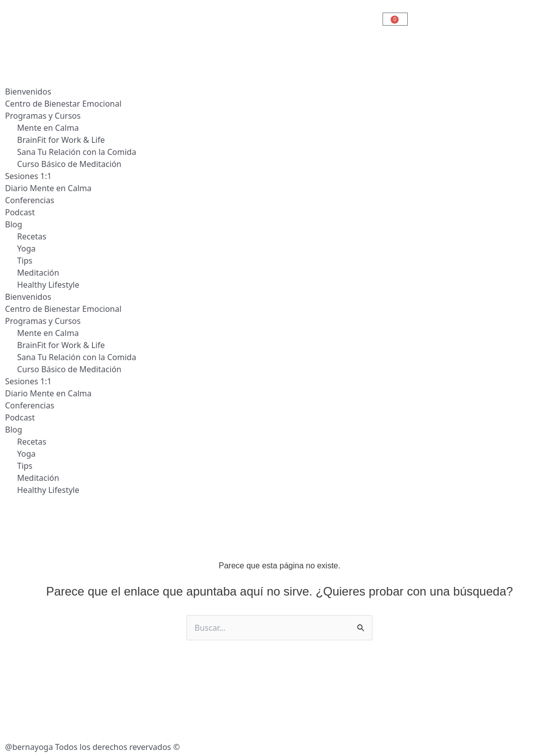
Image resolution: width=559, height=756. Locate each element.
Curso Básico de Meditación (69, 164)
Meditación (38, 273)
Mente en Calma (48, 128)
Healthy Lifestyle (48, 285)
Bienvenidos (28, 92)
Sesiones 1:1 (28, 176)
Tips (25, 261)
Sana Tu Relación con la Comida (77, 152)
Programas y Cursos (43, 116)
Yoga (26, 248)
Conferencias (30, 200)
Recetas (32, 236)
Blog (14, 224)
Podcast (20, 212)
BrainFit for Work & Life (61, 140)
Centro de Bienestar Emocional (63, 104)
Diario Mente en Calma (48, 188)
